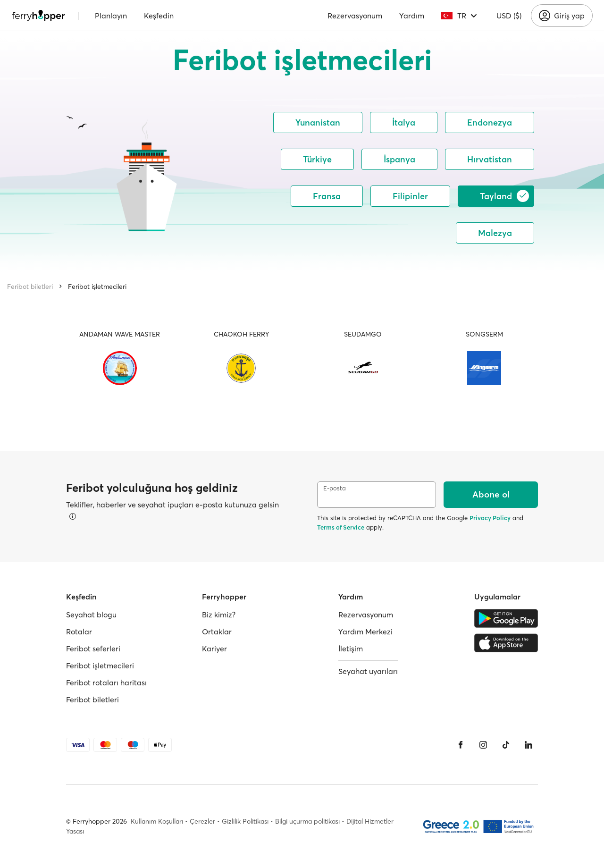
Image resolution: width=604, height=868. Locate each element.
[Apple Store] (506, 643)
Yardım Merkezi (365, 632)
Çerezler (202, 821)
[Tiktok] (506, 745)
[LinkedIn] (528, 745)
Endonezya (490, 122)
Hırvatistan (490, 159)
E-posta (335, 488)
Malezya (495, 233)
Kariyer (214, 649)
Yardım (412, 16)
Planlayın (111, 16)
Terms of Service (341, 527)
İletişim (351, 649)
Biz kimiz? (219, 615)
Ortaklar (217, 632)
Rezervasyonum (355, 16)
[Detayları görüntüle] (73, 516)
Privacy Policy (490, 518)
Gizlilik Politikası (245, 821)
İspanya (399, 159)
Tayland (504, 196)
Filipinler (410, 196)
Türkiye (317, 159)
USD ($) (509, 16)
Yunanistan (318, 122)
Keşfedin (159, 16)
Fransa (327, 196)
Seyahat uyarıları (368, 671)
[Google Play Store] (506, 618)
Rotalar (79, 632)
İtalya (404, 122)
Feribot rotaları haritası (106, 683)
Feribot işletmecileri (97, 287)
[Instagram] (483, 745)
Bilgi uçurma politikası (307, 821)
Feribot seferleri (93, 649)
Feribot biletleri (30, 287)
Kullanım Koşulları (157, 821)
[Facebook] (461, 745)
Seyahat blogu (91, 615)
